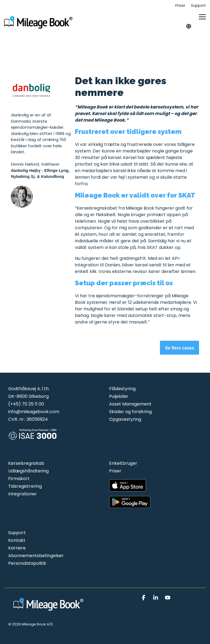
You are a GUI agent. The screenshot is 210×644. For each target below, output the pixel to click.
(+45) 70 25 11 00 (26, 404)
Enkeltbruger (123, 463)
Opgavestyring (125, 419)
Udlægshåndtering (28, 471)
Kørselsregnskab (26, 463)
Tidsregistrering (25, 486)
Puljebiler (119, 396)
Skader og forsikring (130, 412)
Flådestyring (122, 389)
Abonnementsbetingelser (36, 556)
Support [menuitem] (198, 5)
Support (17, 533)
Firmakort (19, 479)
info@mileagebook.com (34, 412)
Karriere (17, 548)
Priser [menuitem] (180, 5)
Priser (115, 471)
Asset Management (130, 404)
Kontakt (17, 540)
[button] (202, 16)
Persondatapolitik (27, 563)
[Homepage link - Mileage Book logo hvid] (49, 611)
